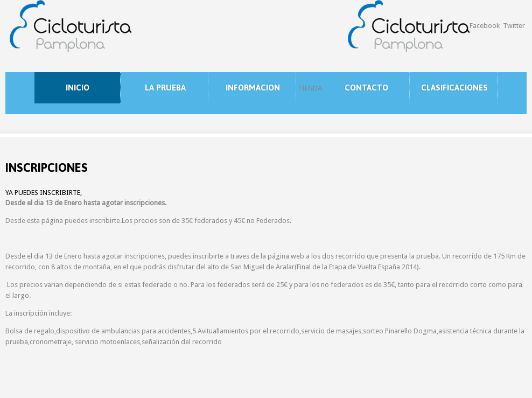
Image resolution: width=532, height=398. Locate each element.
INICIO (78, 88)
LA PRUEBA (165, 88)
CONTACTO (366, 88)
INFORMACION (253, 88)
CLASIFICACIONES (454, 88)
